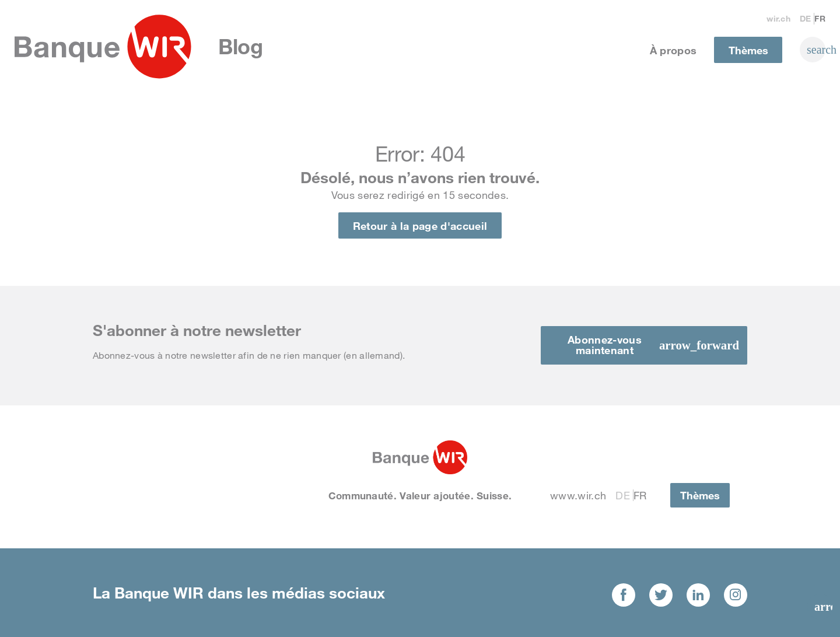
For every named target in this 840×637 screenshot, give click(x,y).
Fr (820, 18)
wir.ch (778, 18)
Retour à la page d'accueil (420, 226)
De (806, 18)
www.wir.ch (578, 495)
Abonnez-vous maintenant (605, 345)
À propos (673, 50)
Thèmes (748, 50)
